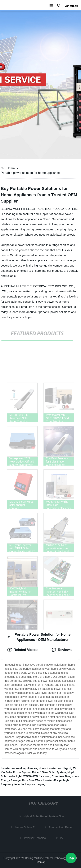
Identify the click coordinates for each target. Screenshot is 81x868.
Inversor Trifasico (35, 838)
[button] (51, 6)
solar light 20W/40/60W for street (29, 776)
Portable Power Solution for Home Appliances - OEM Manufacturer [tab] (39, 637)
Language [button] (71, 6)
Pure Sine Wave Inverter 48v (40, 780)
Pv (62, 838)
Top (71, 858)
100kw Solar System (53, 772)
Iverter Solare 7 (25, 827)
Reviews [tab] (62, 650)
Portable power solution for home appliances (31, 173)
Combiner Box (61, 776)
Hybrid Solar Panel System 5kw (44, 816)
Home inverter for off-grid (55, 768)
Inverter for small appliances (19, 768)
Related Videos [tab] (23, 650)
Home (11, 168)
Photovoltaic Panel (61, 827)
